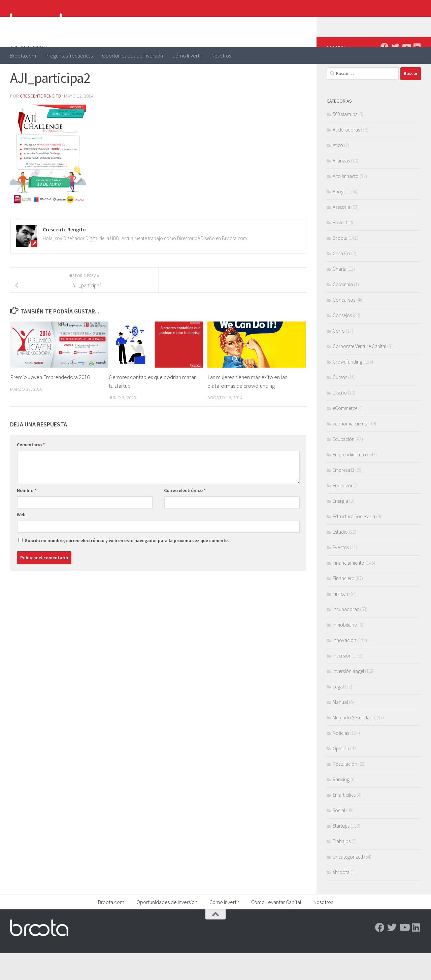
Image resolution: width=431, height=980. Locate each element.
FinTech (340, 621)
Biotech (341, 249)
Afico (338, 172)
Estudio (340, 559)
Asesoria (341, 234)
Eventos (341, 574)
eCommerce (345, 435)
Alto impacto (346, 203)
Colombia (343, 311)
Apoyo (340, 218)
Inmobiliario (345, 652)
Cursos (340, 404)
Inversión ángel (348, 698)
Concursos (344, 327)
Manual (340, 729)
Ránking (341, 806)
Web (21, 541)
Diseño (340, 420)
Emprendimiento (349, 481)
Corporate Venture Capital (359, 373)
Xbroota (341, 899)
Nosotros (221, 55)
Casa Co (341, 280)
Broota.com (23, 55)
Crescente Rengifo (41, 123)
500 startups (345, 141)
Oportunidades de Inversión (132, 55)
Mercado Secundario (354, 744)
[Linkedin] (417, 74)
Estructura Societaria (354, 543)
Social (339, 837)
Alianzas (341, 187)
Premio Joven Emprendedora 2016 (50, 404)
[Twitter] (395, 74)
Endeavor (343, 512)
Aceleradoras (346, 157)
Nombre (27, 517)
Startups (341, 853)
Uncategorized (348, 884)
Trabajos (342, 868)
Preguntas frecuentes (69, 55)
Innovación (344, 667)
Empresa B (343, 497)
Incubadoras (346, 636)
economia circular (351, 450)
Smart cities (344, 822)
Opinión (341, 775)
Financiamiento (349, 590)
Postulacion (345, 791)
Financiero (344, 605)
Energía (340, 528)
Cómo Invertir (187, 55)
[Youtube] (406, 74)
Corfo (339, 358)
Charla (340, 296)
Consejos (342, 342)
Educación (344, 466)
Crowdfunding (347, 389)
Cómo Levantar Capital (276, 929)
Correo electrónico (185, 517)
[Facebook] (385, 74)
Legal (338, 713)
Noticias (341, 760)
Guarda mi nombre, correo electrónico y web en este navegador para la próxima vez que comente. (127, 567)
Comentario (31, 472)
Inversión (342, 683)
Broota (340, 265)
